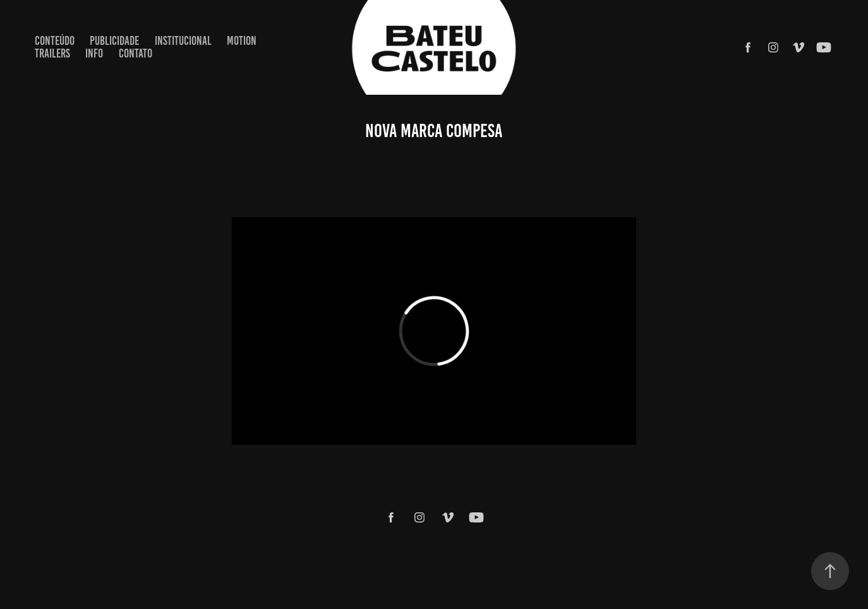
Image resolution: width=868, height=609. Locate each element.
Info (94, 53)
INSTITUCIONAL (183, 41)
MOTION (242, 41)
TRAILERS (52, 53)
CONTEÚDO (55, 41)
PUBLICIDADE (114, 41)
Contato (136, 53)
